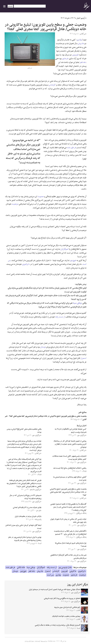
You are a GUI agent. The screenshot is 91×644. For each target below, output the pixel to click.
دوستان (43, 347)
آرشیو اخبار (81, 18)
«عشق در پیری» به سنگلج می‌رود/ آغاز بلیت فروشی (62, 598)
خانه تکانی (21, 567)
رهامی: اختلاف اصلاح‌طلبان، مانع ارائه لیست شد (70, 468)
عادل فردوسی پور (65, 567)
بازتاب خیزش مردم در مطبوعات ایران (28, 516)
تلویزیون (75, 55)
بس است (50, 575)
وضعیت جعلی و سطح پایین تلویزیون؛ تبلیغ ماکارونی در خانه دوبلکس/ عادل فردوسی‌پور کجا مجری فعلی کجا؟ (48, 416)
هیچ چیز (73, 260)
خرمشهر (65, 59)
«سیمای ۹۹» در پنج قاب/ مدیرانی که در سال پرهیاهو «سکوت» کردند (25, 497)
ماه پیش (81, 43)
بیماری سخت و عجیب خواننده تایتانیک (66, 616)
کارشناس (52, 85)
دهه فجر (83, 62)
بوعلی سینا (77, 303)
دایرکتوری (26, 264)
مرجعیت (15, 204)
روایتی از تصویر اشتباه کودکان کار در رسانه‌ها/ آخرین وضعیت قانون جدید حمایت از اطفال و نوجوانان (70, 444)
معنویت (41, 196)
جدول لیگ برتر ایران (29, 641)
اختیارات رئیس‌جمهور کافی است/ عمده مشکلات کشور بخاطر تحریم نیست (69, 458)
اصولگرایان (65, 249)
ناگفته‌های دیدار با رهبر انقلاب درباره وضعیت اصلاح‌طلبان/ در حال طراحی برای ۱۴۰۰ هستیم (70, 533)
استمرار (84, 358)
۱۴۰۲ (73, 18)
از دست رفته (60, 317)
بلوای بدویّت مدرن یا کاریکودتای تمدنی (27, 507)
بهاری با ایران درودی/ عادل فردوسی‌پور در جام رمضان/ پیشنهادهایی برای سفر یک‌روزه (25, 539)
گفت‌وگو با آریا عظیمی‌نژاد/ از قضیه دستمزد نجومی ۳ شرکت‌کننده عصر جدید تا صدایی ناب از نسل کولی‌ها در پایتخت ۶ (68, 507)
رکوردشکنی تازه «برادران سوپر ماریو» (67, 607)
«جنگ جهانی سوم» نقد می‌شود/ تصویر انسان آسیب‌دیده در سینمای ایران (55, 590)
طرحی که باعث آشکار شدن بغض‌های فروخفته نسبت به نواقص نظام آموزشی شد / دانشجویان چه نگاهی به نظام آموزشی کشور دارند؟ (24, 483)
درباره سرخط (44, 641)
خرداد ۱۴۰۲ (65, 18)
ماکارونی (73, 571)
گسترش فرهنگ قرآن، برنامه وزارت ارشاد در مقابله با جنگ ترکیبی (58, 625)
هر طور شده (72, 148)
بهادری (79, 40)
